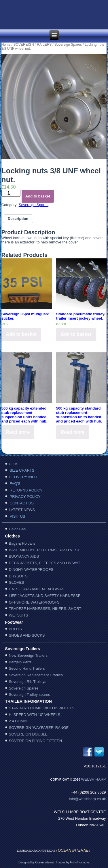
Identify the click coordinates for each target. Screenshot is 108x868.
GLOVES (17, 582)
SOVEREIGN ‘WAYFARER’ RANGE (39, 728)
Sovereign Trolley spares (30, 695)
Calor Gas (17, 529)
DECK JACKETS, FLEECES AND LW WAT (45, 563)
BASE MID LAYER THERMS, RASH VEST (44, 550)
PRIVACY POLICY (25, 497)
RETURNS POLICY (26, 490)
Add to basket (38, 196)
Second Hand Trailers (27, 668)
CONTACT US (22, 503)
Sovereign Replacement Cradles (36, 675)
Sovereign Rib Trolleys (28, 682)
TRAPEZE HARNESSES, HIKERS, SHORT (45, 609)
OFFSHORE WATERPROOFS (34, 602)
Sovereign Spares (68, 45)
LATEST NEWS (22, 510)
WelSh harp (94, 779)
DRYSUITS (18, 576)
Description (18, 219)
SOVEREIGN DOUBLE (28, 734)
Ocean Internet (45, 862)
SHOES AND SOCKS (27, 635)
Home (6, 45)
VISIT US (18, 516)
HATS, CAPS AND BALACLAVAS (37, 589)
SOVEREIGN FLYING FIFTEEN (36, 741)
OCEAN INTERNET (74, 850)
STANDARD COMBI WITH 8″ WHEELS (42, 708)
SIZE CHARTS (22, 470)
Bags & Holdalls (22, 543)
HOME (15, 464)
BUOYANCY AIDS (24, 556)
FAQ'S (15, 484)
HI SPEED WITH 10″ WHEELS (35, 715)
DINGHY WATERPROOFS (31, 570)
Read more (18, 432)
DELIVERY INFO (23, 477)
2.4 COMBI (18, 721)
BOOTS (16, 629)
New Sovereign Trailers (28, 655)
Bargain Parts (20, 662)
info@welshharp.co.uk (87, 799)
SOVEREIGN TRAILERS (33, 45)
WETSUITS (19, 615)
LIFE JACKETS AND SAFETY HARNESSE (45, 596)
